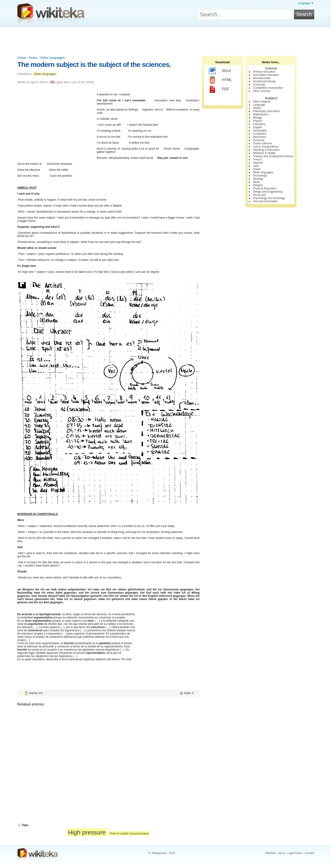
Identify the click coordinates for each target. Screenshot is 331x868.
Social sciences (262, 143)
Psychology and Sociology (269, 198)
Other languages (52, 58)
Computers (260, 134)
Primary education (264, 72)
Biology (257, 118)
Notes (33, 58)
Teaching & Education (266, 150)
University (259, 85)
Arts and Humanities (265, 201)
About (281, 853)
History (257, 108)
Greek (257, 169)
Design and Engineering (268, 192)
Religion (258, 185)
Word (220, 71)
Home (22, 58)
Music (256, 182)
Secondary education (266, 75)
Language (259, 105)
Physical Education (264, 188)
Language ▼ (306, 3)
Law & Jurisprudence (266, 147)
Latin (256, 166)
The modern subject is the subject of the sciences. (94, 64)
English (257, 127)
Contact (310, 853)
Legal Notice (295, 853)
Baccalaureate (262, 78)
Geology (258, 179)
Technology (260, 176)
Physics (258, 121)
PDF (219, 89)
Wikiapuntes (159, 853)
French (257, 159)
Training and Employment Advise (273, 156)
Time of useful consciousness (129, 833)
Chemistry (259, 124)
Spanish (258, 163)
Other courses (261, 91)
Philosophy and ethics (266, 111)
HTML (220, 80)
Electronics (260, 137)
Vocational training (264, 81)
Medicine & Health (264, 153)
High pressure (87, 832)
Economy (259, 140)
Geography (260, 131)
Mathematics (261, 114)
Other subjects (262, 102)
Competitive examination (268, 88)
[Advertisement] (165, 40)
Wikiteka (270, 853)
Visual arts (259, 195)
